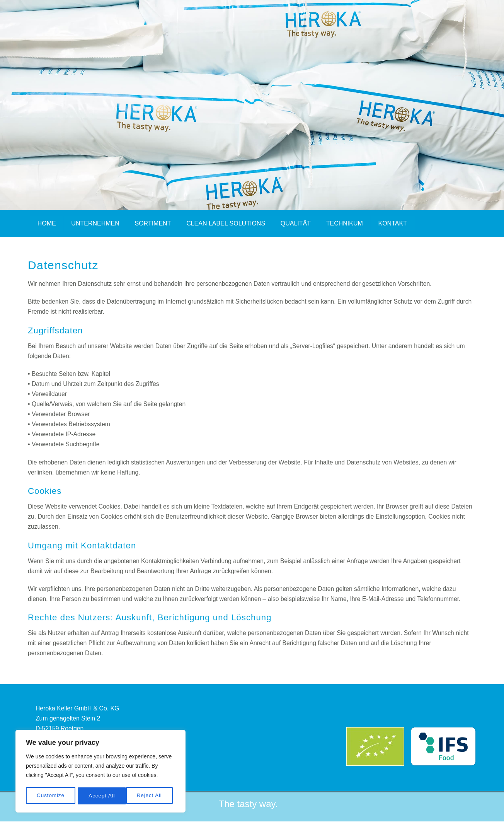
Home (47, 223)
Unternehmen (95, 223)
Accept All (151, 796)
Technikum (346, 223)
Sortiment (153, 223)
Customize (50, 796)
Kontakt (394, 223)
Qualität (297, 223)
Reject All (101, 796)
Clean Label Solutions (227, 223)
